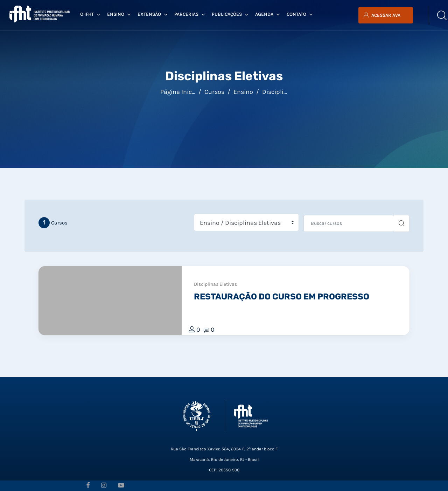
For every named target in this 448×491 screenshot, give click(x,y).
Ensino (243, 92)
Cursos (214, 92)
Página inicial (180, 92)
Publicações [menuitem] (230, 14)
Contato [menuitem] (300, 14)
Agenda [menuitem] (267, 14)
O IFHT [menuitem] (90, 14)
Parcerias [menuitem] (190, 14)
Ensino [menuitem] (119, 14)
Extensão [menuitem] (152, 14)
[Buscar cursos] (349, 223)
